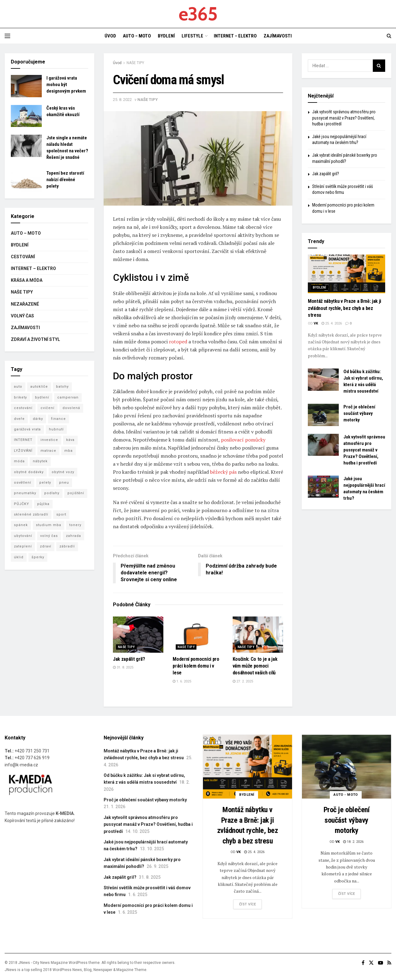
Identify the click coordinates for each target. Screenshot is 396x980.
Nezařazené (25, 304)
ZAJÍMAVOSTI (278, 36)
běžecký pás (223, 472)
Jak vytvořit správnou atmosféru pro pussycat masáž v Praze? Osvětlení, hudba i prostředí (344, 118)
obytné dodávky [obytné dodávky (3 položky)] (29, 472)
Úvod (117, 63)
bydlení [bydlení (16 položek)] (42, 397)
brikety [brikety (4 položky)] (20, 397)
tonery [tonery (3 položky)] (75, 525)
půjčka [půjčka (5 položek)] (43, 504)
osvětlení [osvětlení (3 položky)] (23, 483)
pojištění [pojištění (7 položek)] (76, 493)
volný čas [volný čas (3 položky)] (49, 536)
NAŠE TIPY (135, 63)
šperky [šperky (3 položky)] (38, 557)
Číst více (248, 904)
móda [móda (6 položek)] (19, 461)
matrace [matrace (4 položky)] (48, 451)
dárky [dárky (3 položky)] (38, 419)
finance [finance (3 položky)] (58, 419)
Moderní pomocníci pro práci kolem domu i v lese (196, 666)
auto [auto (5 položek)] (18, 387)
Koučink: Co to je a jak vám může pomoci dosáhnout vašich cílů (255, 666)
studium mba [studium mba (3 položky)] (49, 525)
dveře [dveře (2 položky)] (19, 419)
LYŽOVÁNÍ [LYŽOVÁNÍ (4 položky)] (23, 451)
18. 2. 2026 (353, 842)
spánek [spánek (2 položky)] (21, 525)
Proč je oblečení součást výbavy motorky (359, 413)
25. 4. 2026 (332, 323)
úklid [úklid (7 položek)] (19, 557)
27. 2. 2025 (243, 681)
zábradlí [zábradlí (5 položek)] (67, 546)
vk (316, 323)
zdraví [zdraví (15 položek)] (46, 546)
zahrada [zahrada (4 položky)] (73, 536)
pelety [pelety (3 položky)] (45, 483)
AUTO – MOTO (137, 36)
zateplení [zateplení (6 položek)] (23, 546)
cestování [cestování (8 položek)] (23, 408)
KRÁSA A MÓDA (27, 280)
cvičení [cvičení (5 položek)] (47, 408)
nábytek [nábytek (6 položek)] (40, 461)
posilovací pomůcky (243, 440)
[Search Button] (379, 66)
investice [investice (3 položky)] (49, 440)
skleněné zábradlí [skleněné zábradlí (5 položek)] (31, 514)
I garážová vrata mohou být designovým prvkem (66, 85)
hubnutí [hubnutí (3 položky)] (56, 429)
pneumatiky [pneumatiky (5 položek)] (25, 493)
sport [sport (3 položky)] (61, 514)
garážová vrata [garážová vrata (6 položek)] (27, 429)
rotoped (178, 342)
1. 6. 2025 (182, 681)
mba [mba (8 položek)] (69, 451)
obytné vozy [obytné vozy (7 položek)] (63, 472)
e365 (198, 14)
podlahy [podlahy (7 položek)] (52, 493)
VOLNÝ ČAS (22, 316)
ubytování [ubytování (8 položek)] (23, 536)
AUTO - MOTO (346, 795)
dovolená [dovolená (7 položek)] (71, 408)
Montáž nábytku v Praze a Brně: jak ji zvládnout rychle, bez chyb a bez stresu (344, 308)
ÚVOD (110, 36)
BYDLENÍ (166, 36)
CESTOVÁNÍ (23, 257)
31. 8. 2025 (123, 667)
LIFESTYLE (192, 36)
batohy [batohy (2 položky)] (62, 387)
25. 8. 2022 (122, 100)
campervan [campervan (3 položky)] (68, 397)
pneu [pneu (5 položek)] (64, 483)
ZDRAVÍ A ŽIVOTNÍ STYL (35, 339)
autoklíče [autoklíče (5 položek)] (39, 387)
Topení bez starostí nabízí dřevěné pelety (65, 180)
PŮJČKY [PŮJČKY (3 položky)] (22, 504)
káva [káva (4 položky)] (70, 440)
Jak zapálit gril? (129, 659)
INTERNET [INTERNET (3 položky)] (23, 440)
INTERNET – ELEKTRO (235, 36)
